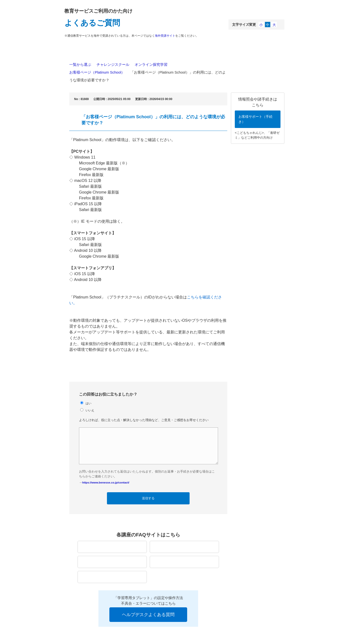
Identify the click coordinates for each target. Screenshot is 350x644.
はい (88, 403)
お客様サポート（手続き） (255, 119)
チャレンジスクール (113, 64)
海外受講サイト (165, 36)
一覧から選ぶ (80, 64)
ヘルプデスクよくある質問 (148, 615)
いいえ (90, 410)
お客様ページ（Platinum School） (97, 72)
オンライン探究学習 (151, 64)
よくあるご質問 (92, 23)
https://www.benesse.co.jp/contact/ (106, 482)
